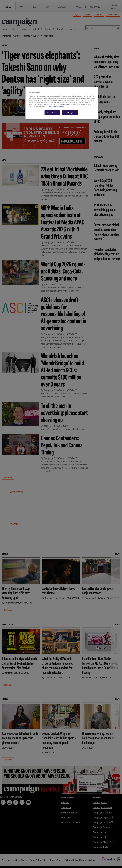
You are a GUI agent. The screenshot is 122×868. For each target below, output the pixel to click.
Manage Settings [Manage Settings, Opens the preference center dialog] (52, 113)
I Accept (70, 113)
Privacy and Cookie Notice (56, 106)
